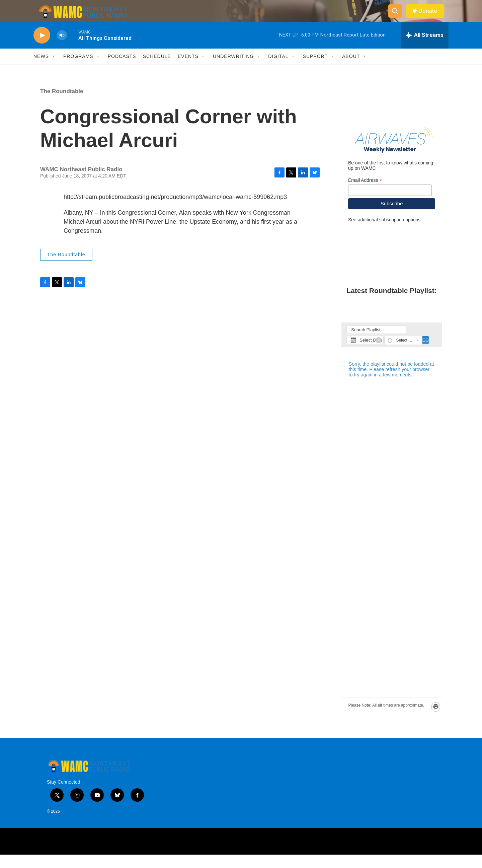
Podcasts (122, 70)
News (41, 70)
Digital (278, 70)
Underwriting (233, 70)
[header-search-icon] (398, 18)
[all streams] (425, 49)
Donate (431, 18)
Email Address (365, 193)
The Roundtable (62, 105)
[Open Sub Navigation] (54, 70)
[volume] (62, 49)
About (351, 70)
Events (188, 70)
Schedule (157, 70)
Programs (78, 70)
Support (315, 70)
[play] (42, 49)
